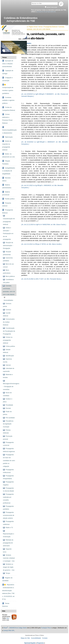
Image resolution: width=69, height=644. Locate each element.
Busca (31, 2)
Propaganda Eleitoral (51, 27)
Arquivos (40, 643)
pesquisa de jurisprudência (46, 12)
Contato (45, 638)
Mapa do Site (25, 638)
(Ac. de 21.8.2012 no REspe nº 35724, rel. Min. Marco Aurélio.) (42, 244)
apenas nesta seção (52, 7)
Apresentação (30, 643)
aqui (8, 618)
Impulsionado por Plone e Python (34, 635)
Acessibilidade (36, 638)
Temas (5, 57)
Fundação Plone (46, 628)
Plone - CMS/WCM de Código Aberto (15, 628)
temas (41, 27)
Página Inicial (33, 27)
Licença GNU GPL (9, 631)
